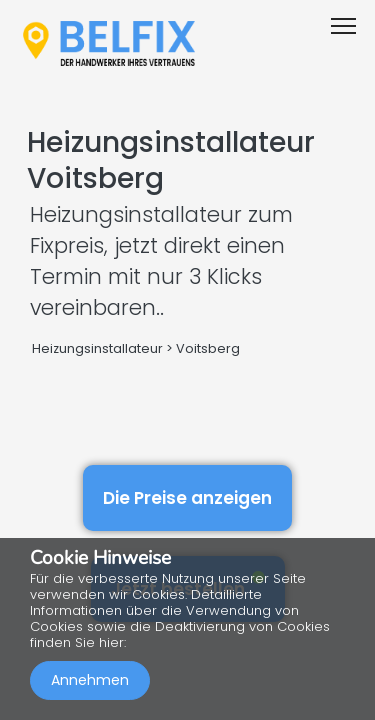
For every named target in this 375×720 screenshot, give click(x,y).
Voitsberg (208, 348)
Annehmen (90, 680)
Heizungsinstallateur (97, 348)
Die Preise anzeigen (187, 498)
